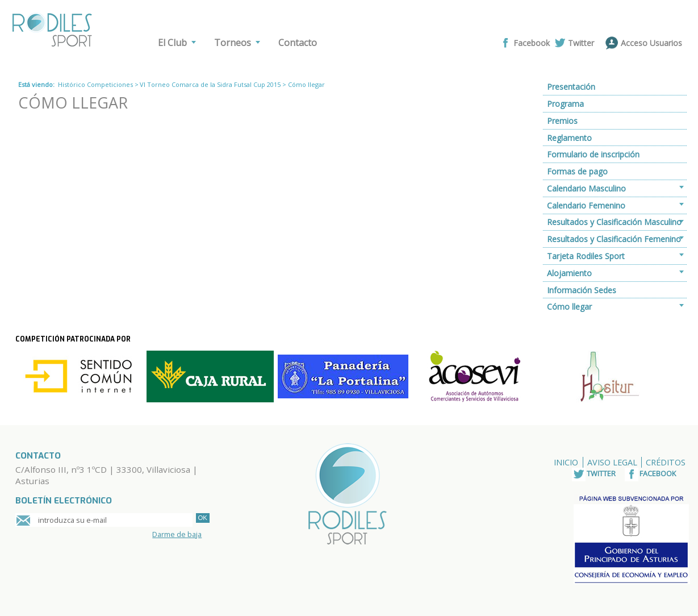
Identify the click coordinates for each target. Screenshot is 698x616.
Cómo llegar (569, 307)
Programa (565, 104)
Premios (562, 121)
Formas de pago (577, 171)
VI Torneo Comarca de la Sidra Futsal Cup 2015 (210, 84)
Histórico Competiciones (95, 84)
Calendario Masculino (586, 188)
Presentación (571, 87)
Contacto (298, 43)
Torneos (233, 43)
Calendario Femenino (586, 205)
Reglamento (569, 138)
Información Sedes (582, 290)
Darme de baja (177, 534)
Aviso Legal (612, 462)
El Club (172, 43)
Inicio (566, 462)
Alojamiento (569, 273)
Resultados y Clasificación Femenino (614, 239)
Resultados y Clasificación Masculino (614, 222)
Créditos (666, 462)
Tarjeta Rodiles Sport (586, 256)
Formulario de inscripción (593, 154)
